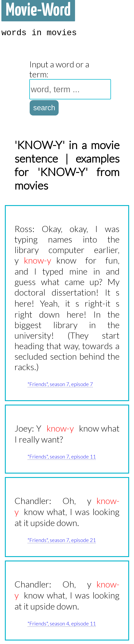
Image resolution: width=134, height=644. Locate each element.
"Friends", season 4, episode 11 (62, 623)
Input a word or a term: (59, 69)
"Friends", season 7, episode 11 (62, 456)
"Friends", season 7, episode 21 (62, 540)
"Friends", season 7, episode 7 (60, 384)
